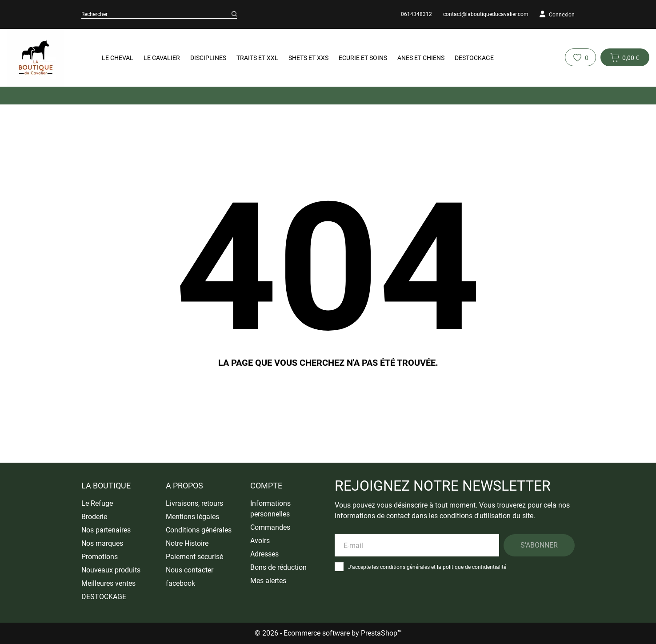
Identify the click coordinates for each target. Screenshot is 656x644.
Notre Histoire (187, 543)
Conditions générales (199, 530)
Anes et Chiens (421, 58)
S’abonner (539, 545)
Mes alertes (268, 581)
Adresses (264, 554)
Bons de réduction (278, 567)
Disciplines (208, 58)
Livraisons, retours (194, 503)
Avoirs (260, 541)
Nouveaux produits (111, 570)
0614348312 (416, 14)
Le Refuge (97, 503)
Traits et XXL (257, 58)
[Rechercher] (234, 14)
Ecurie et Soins (363, 58)
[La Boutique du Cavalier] (42, 58)
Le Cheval (118, 58)
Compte (266, 486)
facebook (180, 583)
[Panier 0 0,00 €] (625, 57)
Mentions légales (192, 517)
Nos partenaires (106, 530)
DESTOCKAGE (474, 58)
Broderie (94, 517)
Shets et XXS (308, 58)
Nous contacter (190, 570)
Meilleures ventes (108, 583)
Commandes (270, 527)
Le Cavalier (162, 58)
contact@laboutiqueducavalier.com (486, 14)
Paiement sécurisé (194, 557)
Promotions (100, 557)
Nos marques (102, 543)
